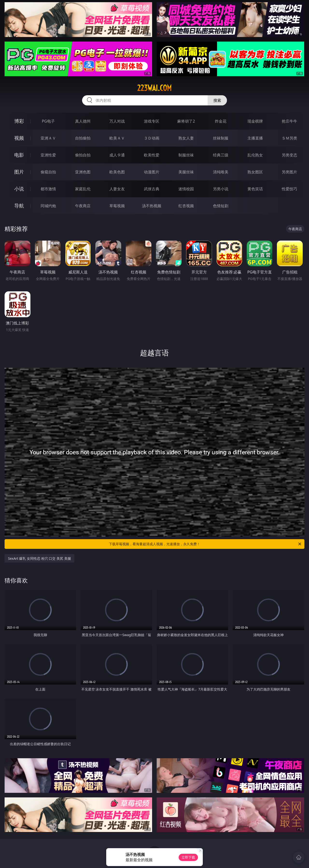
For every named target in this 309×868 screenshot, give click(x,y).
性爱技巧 (289, 189)
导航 (19, 206)
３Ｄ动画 (152, 138)
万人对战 (117, 121)
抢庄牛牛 (289, 121)
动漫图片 (152, 172)
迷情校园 (186, 189)
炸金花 (221, 121)
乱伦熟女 (255, 155)
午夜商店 (83, 206)
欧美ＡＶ (117, 138)
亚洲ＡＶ (48, 138)
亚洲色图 (83, 172)
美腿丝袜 (186, 172)
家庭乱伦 (83, 189)
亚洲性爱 (48, 155)
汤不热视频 (152, 206)
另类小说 (221, 189)
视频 (19, 138)
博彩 (19, 121)
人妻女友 (117, 189)
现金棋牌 (255, 121)
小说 (19, 189)
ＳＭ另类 (289, 138)
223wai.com (154, 88)
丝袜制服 (221, 138)
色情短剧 (221, 206)
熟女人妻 (186, 138)
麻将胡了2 (186, 121)
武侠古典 (152, 189)
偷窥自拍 (48, 172)
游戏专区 (152, 121)
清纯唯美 (221, 172)
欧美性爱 (152, 155)
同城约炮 (48, 206)
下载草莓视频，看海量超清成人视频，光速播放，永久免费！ (205, 544)
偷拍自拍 (83, 155)
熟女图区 (255, 172)
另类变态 (289, 155)
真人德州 (83, 121)
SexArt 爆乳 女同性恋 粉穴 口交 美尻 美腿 (39, 558)
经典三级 (221, 155)
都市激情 (48, 189)
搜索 (217, 100)
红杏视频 (186, 206)
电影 (19, 155)
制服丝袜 (186, 155)
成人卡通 (117, 155)
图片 (19, 172)
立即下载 (188, 857)
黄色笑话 (255, 189)
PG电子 (48, 121)
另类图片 (289, 172)
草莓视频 (117, 206)
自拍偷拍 (83, 138)
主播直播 (255, 138)
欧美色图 (117, 172)
